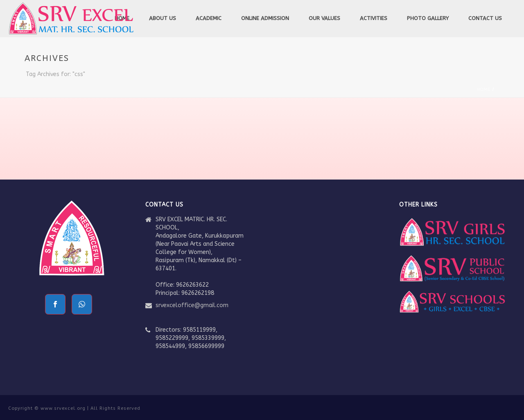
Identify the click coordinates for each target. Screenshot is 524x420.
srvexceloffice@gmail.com (192, 305)
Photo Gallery (428, 18)
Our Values (324, 18)
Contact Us (485, 18)
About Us (163, 18)
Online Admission (265, 18)
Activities (374, 18)
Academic (209, 18)
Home (484, 90)
